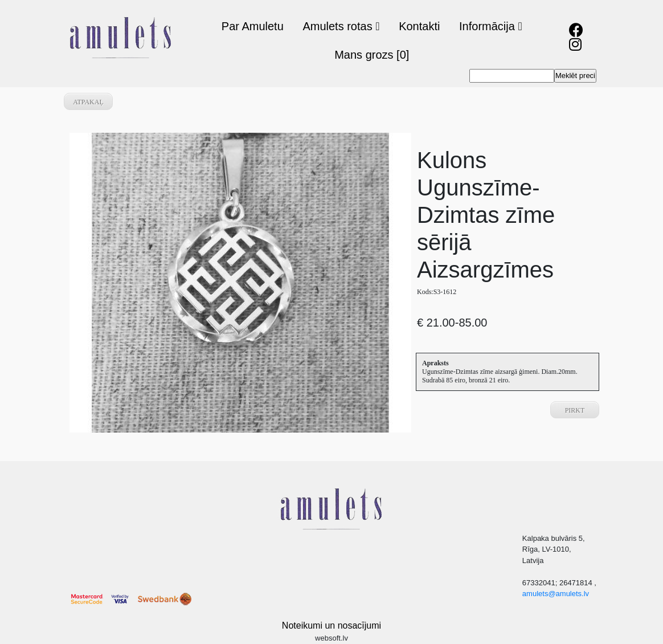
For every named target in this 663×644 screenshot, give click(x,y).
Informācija (491, 26)
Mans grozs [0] (372, 55)
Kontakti (419, 26)
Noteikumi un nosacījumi (331, 625)
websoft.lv (331, 638)
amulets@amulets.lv (556, 594)
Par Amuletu (253, 26)
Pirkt (575, 410)
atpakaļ (88, 102)
